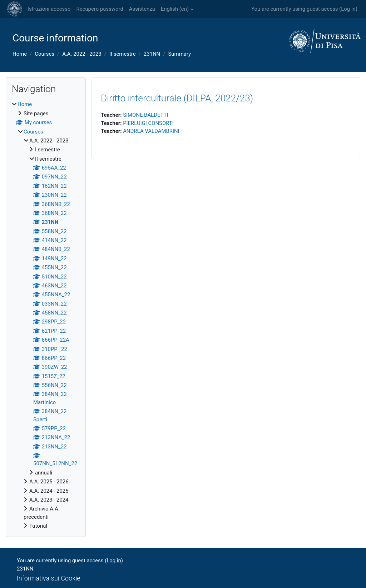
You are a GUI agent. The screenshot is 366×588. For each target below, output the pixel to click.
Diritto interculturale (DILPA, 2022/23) (177, 98)
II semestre (123, 54)
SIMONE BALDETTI (145, 115)
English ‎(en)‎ (175, 9)
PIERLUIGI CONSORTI (148, 123)
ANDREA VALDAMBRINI (151, 131)
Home (20, 54)
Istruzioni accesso (49, 9)
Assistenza (142, 9)
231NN (152, 54)
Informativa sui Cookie (49, 578)
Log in (348, 9)
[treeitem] (46, 315)
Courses (44, 54)
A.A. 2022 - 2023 (82, 54)
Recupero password (100, 9)
